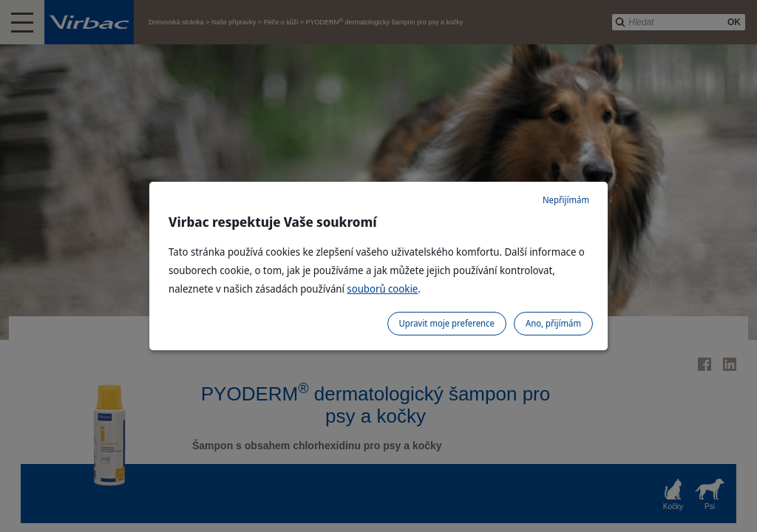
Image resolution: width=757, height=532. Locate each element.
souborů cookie (382, 289)
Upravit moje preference (447, 323)
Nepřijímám (566, 200)
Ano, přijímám (553, 323)
